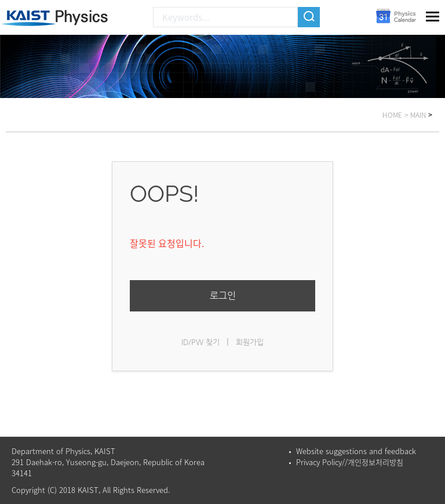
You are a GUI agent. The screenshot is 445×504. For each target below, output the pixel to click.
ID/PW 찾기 (200, 342)
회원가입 (250, 342)
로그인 (223, 295)
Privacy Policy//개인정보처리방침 (350, 462)
